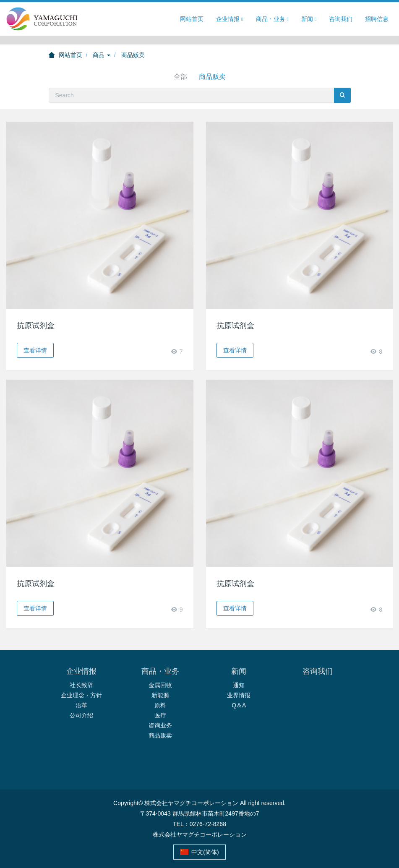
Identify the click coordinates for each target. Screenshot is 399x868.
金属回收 (160, 685)
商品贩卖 (133, 55)
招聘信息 (377, 19)
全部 (180, 77)
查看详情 (35, 350)
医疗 (160, 715)
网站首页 (192, 19)
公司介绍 (81, 715)
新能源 (160, 695)
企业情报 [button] (229, 19)
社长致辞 (81, 685)
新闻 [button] (309, 19)
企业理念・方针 (81, 695)
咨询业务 (160, 725)
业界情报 (239, 695)
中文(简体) (199, 852)
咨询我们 (341, 19)
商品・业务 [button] (272, 19)
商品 (102, 55)
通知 (239, 685)
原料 (160, 705)
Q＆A (239, 705)
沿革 (81, 705)
